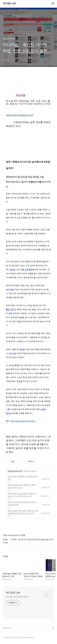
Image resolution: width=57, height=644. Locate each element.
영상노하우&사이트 (15, 471)
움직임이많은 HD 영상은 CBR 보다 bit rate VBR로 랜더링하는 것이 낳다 (23, 512)
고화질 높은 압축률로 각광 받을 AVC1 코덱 (23, 478)
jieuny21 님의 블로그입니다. (17, 597)
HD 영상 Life (9, 4)
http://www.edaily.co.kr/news (23, 421)
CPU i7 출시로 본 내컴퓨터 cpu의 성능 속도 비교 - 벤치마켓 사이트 (22, 495)
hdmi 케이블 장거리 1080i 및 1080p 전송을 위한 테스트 (21, 486)
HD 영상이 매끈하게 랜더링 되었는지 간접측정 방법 (22, 503)
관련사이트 (7, 628)
